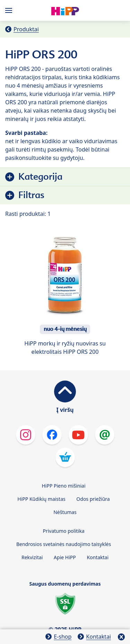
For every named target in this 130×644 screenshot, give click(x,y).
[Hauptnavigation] (10, 10)
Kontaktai (98, 557)
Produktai (26, 29)
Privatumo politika (63, 531)
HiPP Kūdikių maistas (41, 499)
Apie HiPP (65, 557)
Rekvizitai (32, 557)
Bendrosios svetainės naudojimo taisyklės (64, 544)
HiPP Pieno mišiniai (63, 486)
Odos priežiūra (93, 499)
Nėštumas (65, 512)
